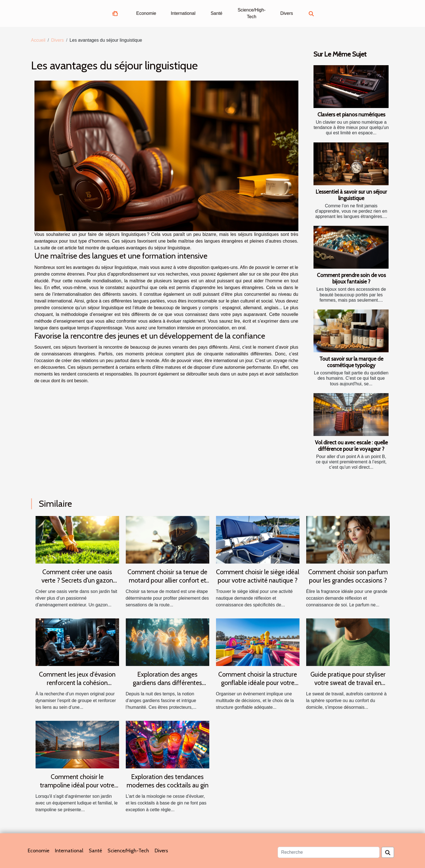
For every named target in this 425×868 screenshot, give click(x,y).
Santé (217, 13)
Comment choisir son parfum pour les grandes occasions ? (348, 576)
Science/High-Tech (252, 13)
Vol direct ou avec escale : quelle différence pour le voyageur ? (351, 446)
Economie (146, 13)
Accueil (38, 40)
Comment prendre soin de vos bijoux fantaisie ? (351, 278)
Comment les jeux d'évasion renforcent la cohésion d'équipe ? (77, 683)
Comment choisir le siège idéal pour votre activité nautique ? (258, 576)
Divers (286, 13)
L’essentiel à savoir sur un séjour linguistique (351, 195)
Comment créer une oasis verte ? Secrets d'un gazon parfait (77, 580)
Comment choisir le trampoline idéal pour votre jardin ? (77, 785)
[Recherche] (329, 852)
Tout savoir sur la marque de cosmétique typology (351, 362)
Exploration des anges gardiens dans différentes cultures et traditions (167, 683)
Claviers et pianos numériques (351, 114)
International (183, 13)
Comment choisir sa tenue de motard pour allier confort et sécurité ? (167, 580)
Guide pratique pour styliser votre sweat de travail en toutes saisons (348, 683)
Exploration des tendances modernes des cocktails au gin (168, 781)
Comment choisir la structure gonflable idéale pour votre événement (258, 683)
